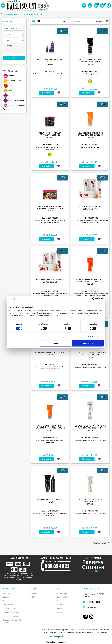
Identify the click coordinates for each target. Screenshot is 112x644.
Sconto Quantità (12, 81)
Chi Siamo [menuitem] (7, 593)
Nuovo (8, 91)
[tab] (34, 21)
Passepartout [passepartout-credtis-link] (61, 642)
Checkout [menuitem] (60, 605)
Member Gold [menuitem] (8, 605)
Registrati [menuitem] (33, 593)
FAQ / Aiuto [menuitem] (61, 612)
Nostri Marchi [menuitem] (62, 597)
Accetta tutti (88, 343)
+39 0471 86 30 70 (93, 602)
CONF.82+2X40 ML (90, 209)
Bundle (9, 95)
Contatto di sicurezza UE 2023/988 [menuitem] (12, 621)
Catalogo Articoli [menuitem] (63, 593)
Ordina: (64, 21)
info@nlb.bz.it (91, 607)
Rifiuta (56, 343)
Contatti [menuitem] (6, 597)
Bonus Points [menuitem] (8, 601)
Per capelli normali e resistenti (90, 147)
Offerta (9, 76)
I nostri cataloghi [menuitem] (9, 609)
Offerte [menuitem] (59, 609)
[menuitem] (109, 5)
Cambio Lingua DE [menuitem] (56, 637)
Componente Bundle (14, 100)
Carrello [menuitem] (59, 601)
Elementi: (99, 21)
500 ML (50, 138)
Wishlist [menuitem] (33, 597)
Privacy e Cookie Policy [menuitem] (11, 612)
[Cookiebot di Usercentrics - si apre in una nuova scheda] (94, 299)
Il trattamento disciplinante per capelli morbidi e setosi (90, 367)
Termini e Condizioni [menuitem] (10, 616)
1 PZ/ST (50, 65)
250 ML (90, 357)
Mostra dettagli (94, 336)
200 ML (90, 65)
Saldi (8, 86)
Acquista (47, 93)
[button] (14, 58)
